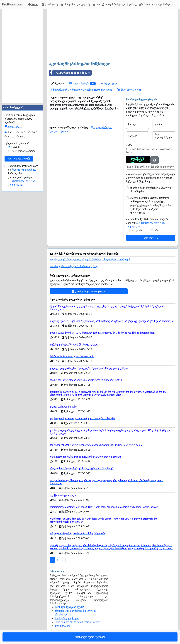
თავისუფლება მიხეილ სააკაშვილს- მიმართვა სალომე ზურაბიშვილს (90, 260)
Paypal (16, 147)
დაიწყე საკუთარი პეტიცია (88, 291)
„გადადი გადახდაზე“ (19, 159)
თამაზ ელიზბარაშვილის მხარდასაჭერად (74, 266)
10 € (22, 132)
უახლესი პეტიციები (88, 4)
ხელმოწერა (151, 238)
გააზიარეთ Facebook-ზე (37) (69, 73)
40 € (11, 137)
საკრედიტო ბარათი (24, 151)
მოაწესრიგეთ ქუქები (67, 618)
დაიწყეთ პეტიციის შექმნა (58, 4)
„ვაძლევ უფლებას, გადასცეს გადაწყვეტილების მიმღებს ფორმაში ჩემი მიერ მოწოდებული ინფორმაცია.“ (152, 205)
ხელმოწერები (82, 83)
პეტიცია (57, 83)
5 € (10, 132)
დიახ (139, 230)
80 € (22, 137)
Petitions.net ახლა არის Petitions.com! (77, 622)
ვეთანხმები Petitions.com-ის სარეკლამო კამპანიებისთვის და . (24, 175)
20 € (34, 132)
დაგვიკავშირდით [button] (163, 4)
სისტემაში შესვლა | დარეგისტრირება (126, 4)
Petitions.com (13, 4)
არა (157, 230)
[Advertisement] (113, 36)
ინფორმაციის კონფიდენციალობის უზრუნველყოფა (82, 90)
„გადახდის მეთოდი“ (17, 143)
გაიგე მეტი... (13, 126)
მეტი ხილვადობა (129, 90)
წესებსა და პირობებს (24, 170)
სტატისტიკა (109, 83)
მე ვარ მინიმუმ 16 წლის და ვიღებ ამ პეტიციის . (147, 223)
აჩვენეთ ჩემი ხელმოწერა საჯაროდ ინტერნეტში (151, 190)
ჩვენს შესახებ (62, 626)
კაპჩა (129, 145)
